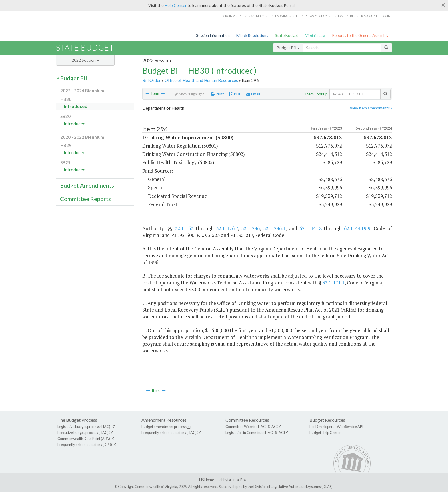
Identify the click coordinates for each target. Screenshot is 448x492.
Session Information (213, 35)
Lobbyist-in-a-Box (232, 480)
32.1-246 (250, 228)
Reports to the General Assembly (360, 35)
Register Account (364, 16)
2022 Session (85, 60)
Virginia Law (315, 35)
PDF (235, 94)
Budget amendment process (164, 427)
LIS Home (207, 480)
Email (253, 94)
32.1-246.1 (274, 228)
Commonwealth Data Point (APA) (84, 439)
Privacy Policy (316, 16)
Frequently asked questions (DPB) (85, 445)
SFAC (272, 427)
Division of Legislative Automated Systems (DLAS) (293, 487)
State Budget (287, 35)
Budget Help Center (325, 433)
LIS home (339, 16)
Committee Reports (85, 199)
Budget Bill (288, 48)
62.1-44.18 (311, 228)
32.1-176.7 (227, 228)
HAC (262, 427)
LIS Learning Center (285, 16)
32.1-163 (184, 228)
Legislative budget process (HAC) (84, 427)
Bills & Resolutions (252, 35)
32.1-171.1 (333, 283)
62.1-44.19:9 (357, 228)
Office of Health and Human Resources (201, 80)
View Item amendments (371, 108)
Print (217, 94)
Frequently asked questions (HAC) (169, 433)
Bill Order (152, 80)
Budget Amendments (87, 185)
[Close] (443, 5)
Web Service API (350, 427)
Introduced (76, 106)
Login (386, 16)
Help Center (176, 5)
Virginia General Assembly (243, 16)
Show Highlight (189, 94)
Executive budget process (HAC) (83, 433)
